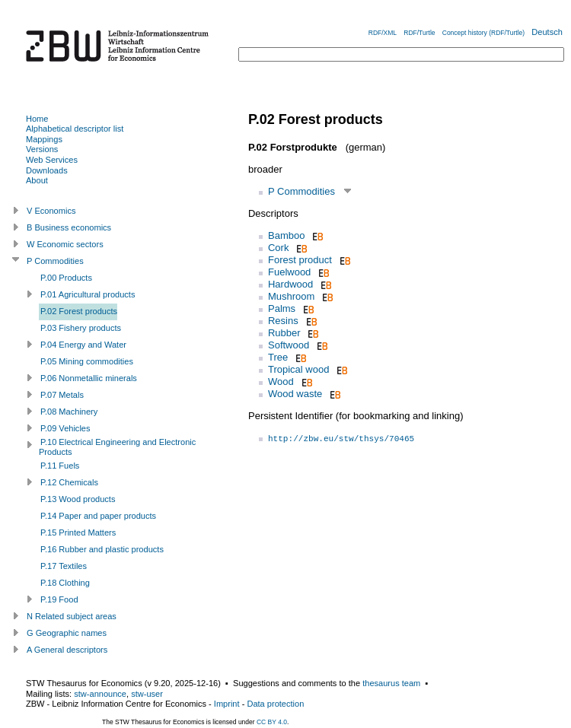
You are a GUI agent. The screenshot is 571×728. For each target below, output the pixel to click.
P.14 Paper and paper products (98, 516)
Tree (278, 357)
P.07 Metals (62, 395)
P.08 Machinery (69, 412)
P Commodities (301, 191)
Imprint (227, 704)
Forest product (300, 260)
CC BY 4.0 (272, 722)
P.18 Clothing (65, 583)
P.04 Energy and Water (83, 345)
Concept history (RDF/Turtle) (483, 33)
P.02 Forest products (79, 311)
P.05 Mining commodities (87, 361)
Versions (42, 149)
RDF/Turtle (419, 33)
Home (37, 119)
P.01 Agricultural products (88, 294)
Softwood (289, 345)
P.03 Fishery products (81, 328)
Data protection (275, 704)
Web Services (52, 160)
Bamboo (286, 235)
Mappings (44, 139)
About (37, 180)
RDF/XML (383, 33)
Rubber (284, 333)
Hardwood (290, 284)
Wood (281, 381)
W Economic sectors (65, 244)
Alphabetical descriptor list (75, 129)
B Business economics (69, 227)
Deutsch (547, 32)
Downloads (47, 170)
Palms (282, 308)
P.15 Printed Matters (78, 532)
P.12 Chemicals (69, 482)
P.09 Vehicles (65, 428)
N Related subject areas (72, 616)
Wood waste (295, 394)
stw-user (147, 694)
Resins (283, 321)
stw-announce (100, 694)
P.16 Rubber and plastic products (102, 549)
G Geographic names (67, 633)
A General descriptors (67, 650)
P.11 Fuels (60, 466)
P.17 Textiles (64, 566)
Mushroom (291, 296)
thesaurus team (391, 683)
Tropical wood (298, 369)
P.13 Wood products (78, 499)
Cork (278, 248)
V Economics (51, 211)
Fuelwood (289, 272)
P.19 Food (59, 599)
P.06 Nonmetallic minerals (89, 378)
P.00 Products (66, 278)
